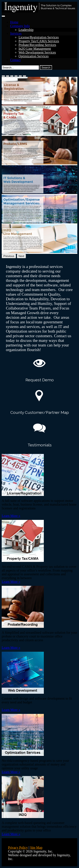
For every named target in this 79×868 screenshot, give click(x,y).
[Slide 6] (24, 76)
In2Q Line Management (35, 49)
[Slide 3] (12, 76)
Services (16, 33)
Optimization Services (34, 56)
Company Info (20, 26)
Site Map (36, 848)
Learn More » (11, 516)
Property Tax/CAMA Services (39, 41)
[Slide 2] (8, 76)
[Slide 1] (3, 76)
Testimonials (40, 445)
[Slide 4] (16, 76)
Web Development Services (37, 52)
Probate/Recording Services (37, 45)
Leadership (26, 30)
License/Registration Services (39, 37)
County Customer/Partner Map (40, 412)
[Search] (20, 68)
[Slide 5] (20, 76)
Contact (15, 60)
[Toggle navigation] (3, 16)
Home (14, 22)
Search (46, 68)
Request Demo (40, 380)
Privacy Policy (18, 848)
